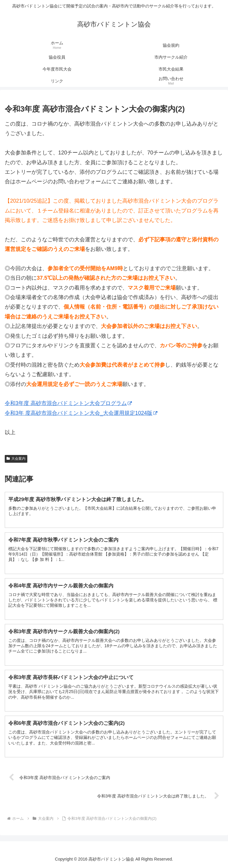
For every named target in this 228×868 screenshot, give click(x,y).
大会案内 (16, 459)
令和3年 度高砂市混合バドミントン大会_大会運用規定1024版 (81, 413)
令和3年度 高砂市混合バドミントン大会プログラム (68, 403)
